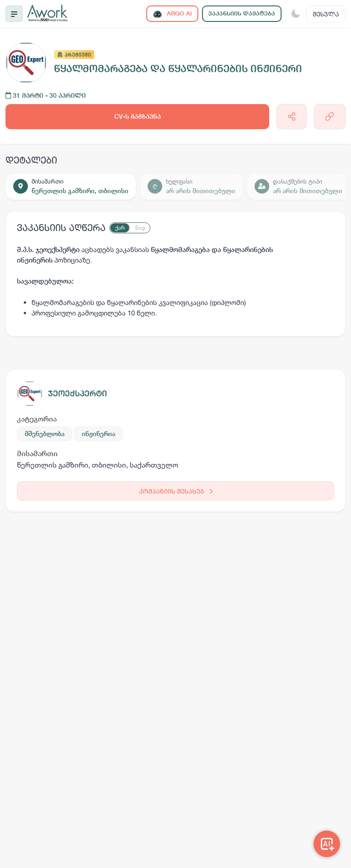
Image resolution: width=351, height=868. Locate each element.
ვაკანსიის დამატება (242, 13)
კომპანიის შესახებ (176, 491)
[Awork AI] (327, 844)
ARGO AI (172, 14)
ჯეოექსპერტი (77, 393)
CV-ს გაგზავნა (138, 116)
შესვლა (326, 14)
